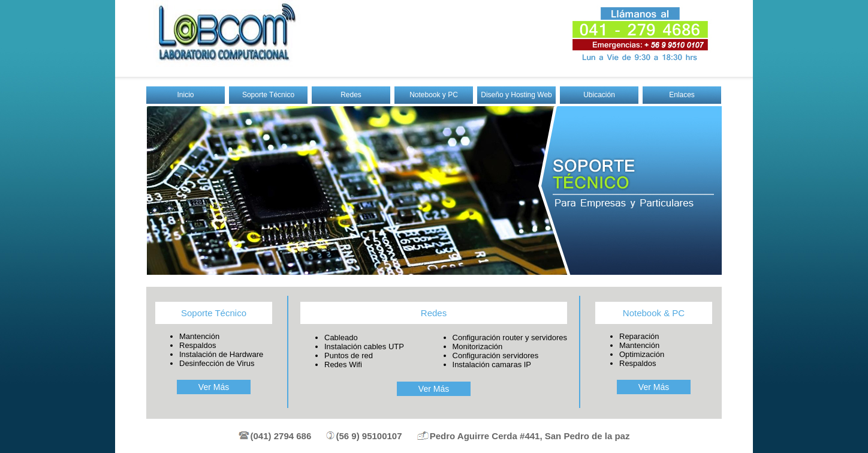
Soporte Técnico (268, 95)
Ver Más (214, 387)
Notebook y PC (434, 95)
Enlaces (682, 95)
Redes (351, 95)
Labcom (224, 33)
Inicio (185, 95)
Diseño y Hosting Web (516, 95)
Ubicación (599, 95)
